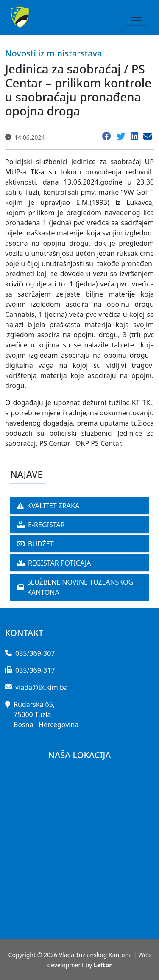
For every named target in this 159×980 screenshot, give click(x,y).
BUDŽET (35, 544)
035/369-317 (35, 670)
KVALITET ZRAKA (48, 506)
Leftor (103, 965)
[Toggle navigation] (137, 17)
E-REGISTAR (41, 525)
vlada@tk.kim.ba (42, 687)
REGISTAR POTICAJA (54, 563)
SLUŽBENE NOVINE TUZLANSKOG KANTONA (75, 587)
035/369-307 (35, 653)
